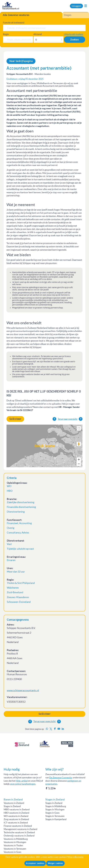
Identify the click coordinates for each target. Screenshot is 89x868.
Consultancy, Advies (18, 533)
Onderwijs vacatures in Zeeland (19, 836)
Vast (9, 544)
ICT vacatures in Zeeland (16, 823)
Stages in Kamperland (56, 819)
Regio (6, 34)
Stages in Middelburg (56, 806)
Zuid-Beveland (15, 592)
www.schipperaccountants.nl (23, 690)
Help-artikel (22, 781)
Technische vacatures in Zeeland (19, 832)
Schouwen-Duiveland (19, 602)
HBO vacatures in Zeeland (16, 813)
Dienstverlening (16, 512)
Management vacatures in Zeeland (20, 829)
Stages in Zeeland (12, 806)
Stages (68, 15)
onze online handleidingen (23, 784)
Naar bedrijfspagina (21, 61)
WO (9, 486)
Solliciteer (44, 714)
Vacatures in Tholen (13, 845)
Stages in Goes (52, 813)
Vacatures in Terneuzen (15, 849)
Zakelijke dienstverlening (21, 502)
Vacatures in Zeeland (14, 803)
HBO (10, 491)
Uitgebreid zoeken (73, 34)
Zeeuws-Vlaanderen (18, 597)
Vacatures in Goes (12, 852)
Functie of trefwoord (14, 23)
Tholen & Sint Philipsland (21, 583)
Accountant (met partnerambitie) (39, 68)
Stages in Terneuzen (55, 816)
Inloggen (76, 6)
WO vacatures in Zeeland (16, 816)
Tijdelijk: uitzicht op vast (20, 549)
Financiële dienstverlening (22, 507)
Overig (11, 528)
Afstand (38, 34)
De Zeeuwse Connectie (61, 778)
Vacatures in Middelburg (16, 839)
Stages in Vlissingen (55, 809)
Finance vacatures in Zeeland (18, 826)
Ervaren (11, 560)
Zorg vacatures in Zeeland (16, 819)
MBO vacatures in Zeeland (17, 809)
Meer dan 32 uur (16, 572)
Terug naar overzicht (44, 721)
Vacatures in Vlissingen (15, 842)
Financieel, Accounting (19, 523)
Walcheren (13, 588)
